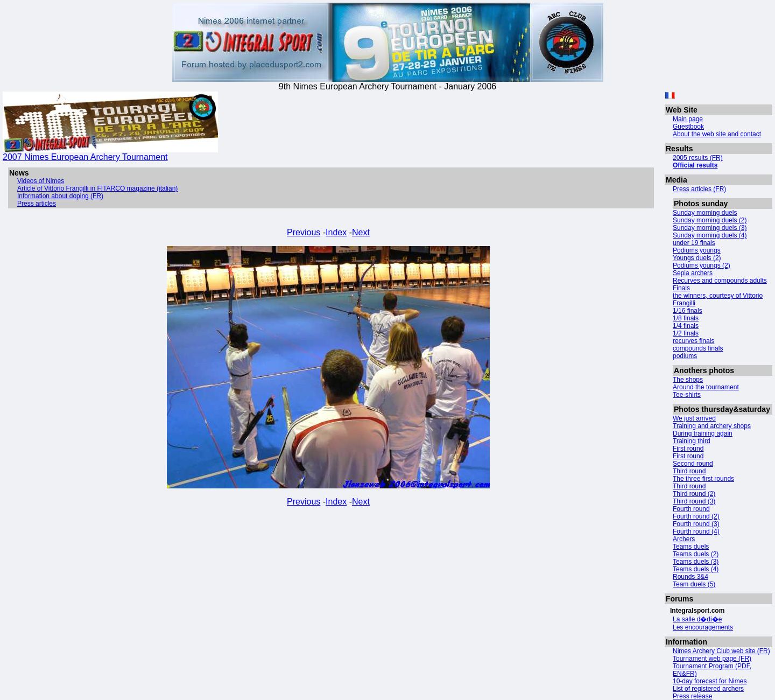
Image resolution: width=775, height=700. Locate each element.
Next (361, 232)
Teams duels (691, 547)
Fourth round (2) (696, 516)
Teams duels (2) (696, 554)
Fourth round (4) (696, 531)
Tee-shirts (687, 395)
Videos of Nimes (41, 181)
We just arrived (694, 418)
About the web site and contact (717, 134)
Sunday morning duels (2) (710, 220)
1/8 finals (686, 318)
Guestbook (688, 127)
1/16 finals (688, 311)
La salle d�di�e (697, 619)
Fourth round (691, 509)
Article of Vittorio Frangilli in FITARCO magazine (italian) (97, 188)
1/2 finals (686, 333)
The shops (688, 380)
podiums (685, 356)
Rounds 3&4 (691, 577)
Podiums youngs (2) (702, 265)
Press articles (37, 204)
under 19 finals (694, 243)
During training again (703, 433)
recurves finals (693, 341)
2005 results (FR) (698, 158)
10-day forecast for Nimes (710, 681)
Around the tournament (706, 387)
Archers (684, 539)
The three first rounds (703, 479)
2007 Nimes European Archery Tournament (110, 153)
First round (688, 449)
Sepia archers (693, 273)
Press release (692, 696)
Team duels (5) (694, 584)
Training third (692, 441)
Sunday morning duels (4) (710, 235)
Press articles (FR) (699, 189)
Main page (688, 119)
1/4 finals (686, 326)
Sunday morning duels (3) (710, 228)
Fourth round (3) (696, 524)
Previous (304, 232)
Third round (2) (694, 494)
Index (336, 232)
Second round (693, 464)
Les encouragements (703, 627)
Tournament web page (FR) (712, 659)
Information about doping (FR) (60, 196)
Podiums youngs (697, 250)
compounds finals (698, 348)
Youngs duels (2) (697, 258)
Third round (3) (694, 501)
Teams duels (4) (696, 569)
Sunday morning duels (705, 213)
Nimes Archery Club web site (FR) (721, 651)
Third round (689, 471)
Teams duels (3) (696, 562)
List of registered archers (708, 689)
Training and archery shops (712, 426)
